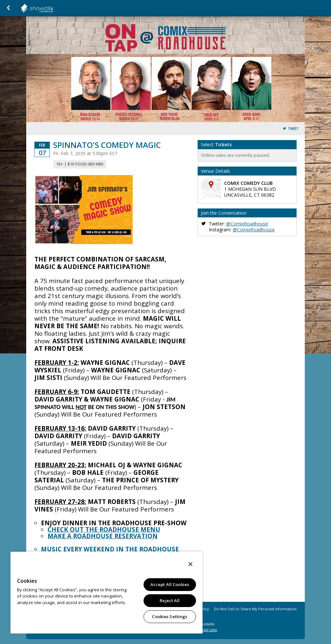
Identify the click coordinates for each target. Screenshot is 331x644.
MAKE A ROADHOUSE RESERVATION (103, 536)
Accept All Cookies (170, 584)
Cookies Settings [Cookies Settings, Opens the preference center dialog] (170, 617)
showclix (53, 8)
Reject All (170, 600)
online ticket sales (203, 630)
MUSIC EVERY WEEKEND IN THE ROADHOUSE (110, 549)
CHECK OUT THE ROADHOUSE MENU (104, 529)
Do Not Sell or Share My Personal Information (255, 609)
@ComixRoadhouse (247, 224)
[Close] (190, 564)
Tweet (293, 129)
